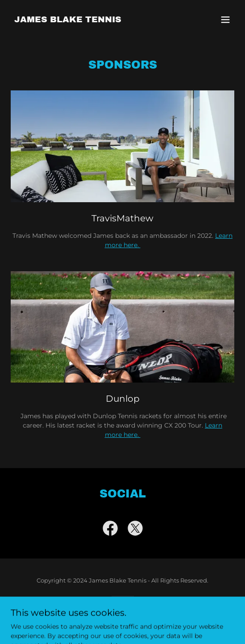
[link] (68, 20)
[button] (225, 20)
